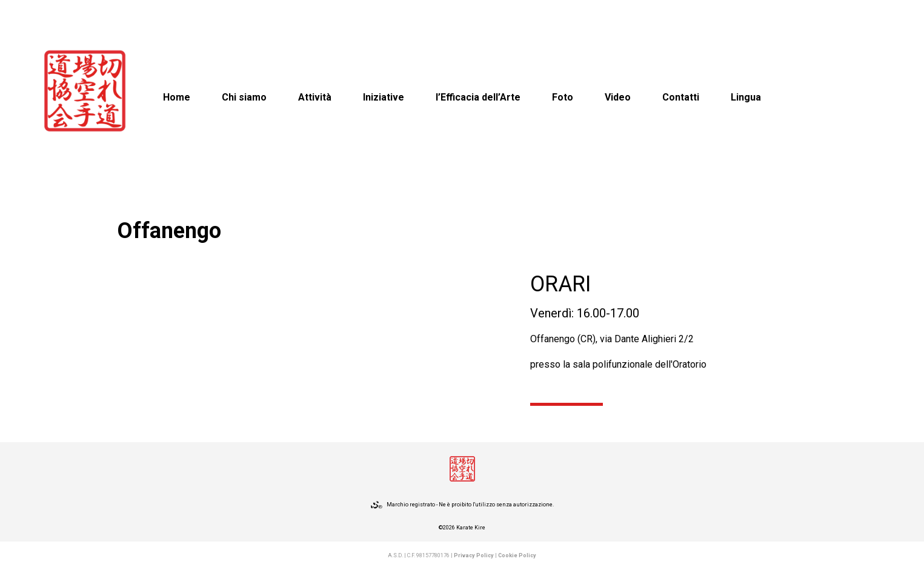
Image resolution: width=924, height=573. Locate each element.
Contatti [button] (681, 97)
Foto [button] (563, 97)
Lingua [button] (746, 97)
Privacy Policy (474, 555)
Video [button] (618, 97)
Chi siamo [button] (244, 97)
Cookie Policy (517, 555)
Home (177, 97)
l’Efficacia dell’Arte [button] (478, 97)
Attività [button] (315, 97)
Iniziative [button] (384, 97)
